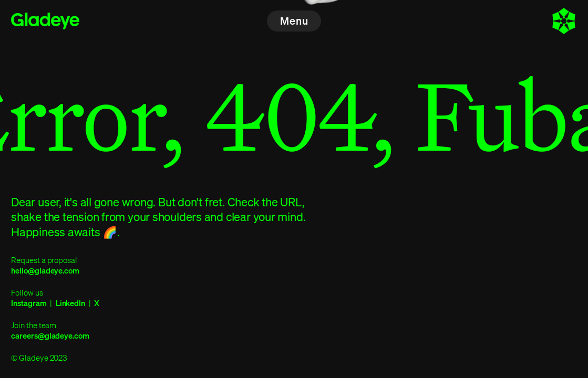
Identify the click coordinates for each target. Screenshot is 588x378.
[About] (564, 21)
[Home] (45, 21)
